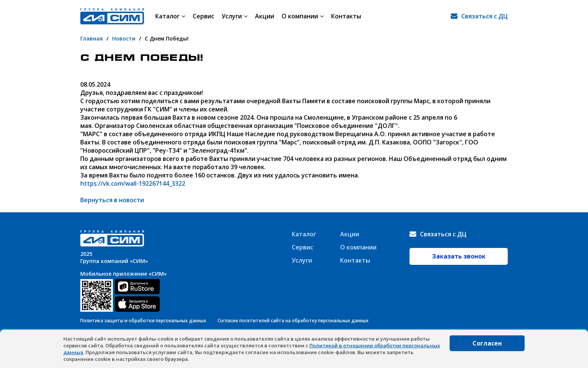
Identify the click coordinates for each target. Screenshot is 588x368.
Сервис (203, 16)
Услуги (235, 16)
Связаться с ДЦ (484, 16)
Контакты (346, 16)
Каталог (170, 16)
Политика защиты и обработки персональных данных (143, 321)
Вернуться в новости (112, 200)
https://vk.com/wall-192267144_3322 (133, 183)
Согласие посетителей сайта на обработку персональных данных (293, 321)
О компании (303, 16)
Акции (265, 16)
